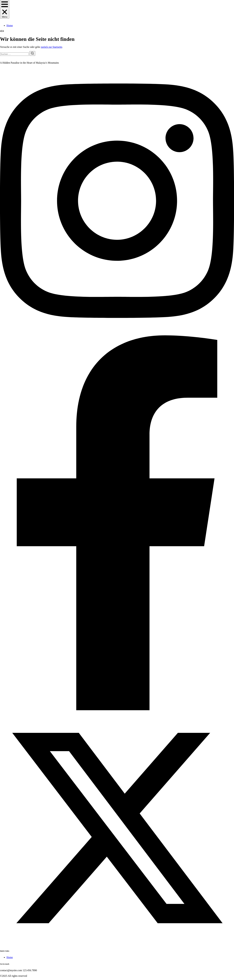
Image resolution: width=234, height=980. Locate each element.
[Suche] (32, 53)
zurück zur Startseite (52, 47)
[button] (5, 9)
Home (10, 25)
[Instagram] (117, 334)
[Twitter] (117, 944)
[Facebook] (117, 709)
